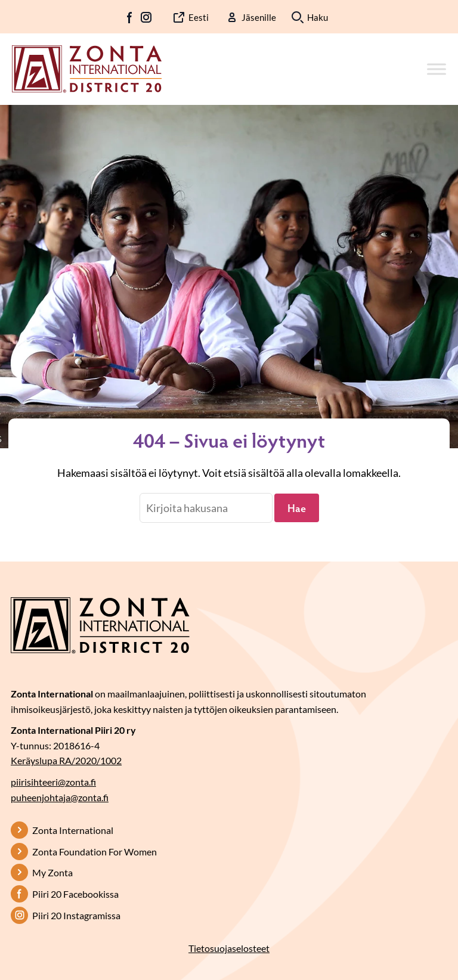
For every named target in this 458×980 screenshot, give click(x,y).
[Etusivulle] (87, 68)
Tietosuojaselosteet (229, 948)
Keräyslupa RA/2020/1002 (66, 760)
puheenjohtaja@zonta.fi (60, 797)
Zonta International (73, 830)
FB (130, 17)
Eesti (199, 17)
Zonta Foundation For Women (95, 852)
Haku (318, 17)
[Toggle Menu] (437, 69)
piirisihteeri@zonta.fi (53, 782)
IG (146, 17)
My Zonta (52, 872)
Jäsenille (259, 17)
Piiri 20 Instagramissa (76, 915)
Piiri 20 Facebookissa (75, 894)
